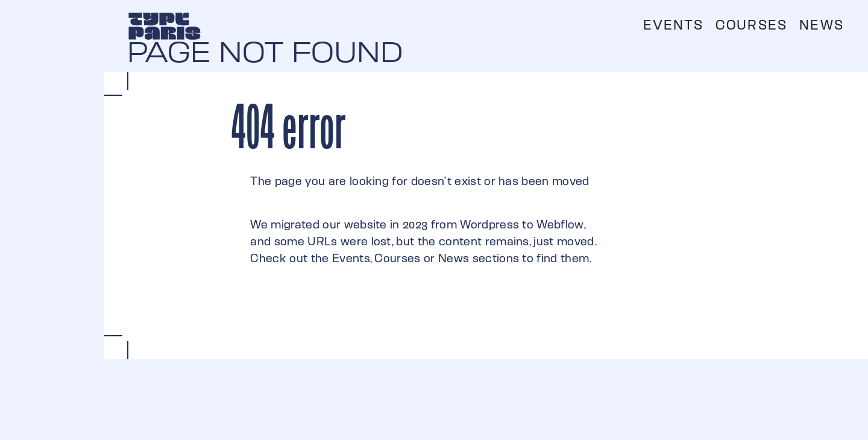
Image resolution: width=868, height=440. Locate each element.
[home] (165, 26)
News (822, 25)
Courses (751, 25)
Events (673, 25)
